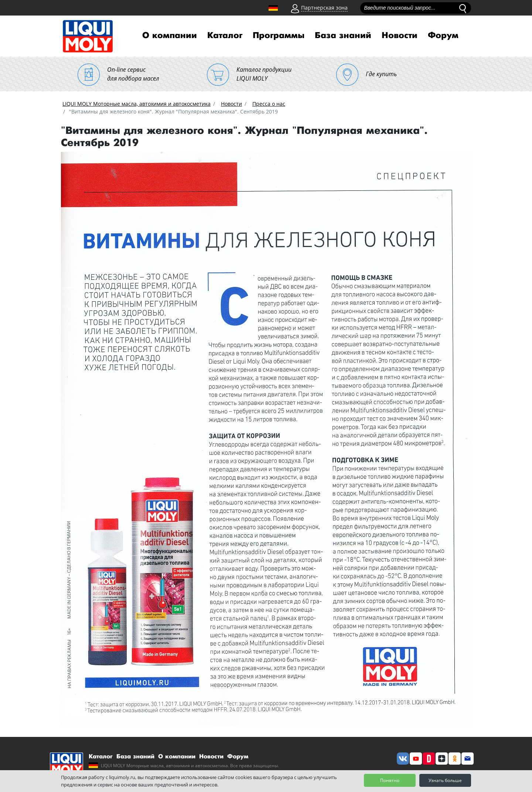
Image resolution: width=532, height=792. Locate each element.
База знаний (343, 35)
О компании (170, 35)
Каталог (225, 35)
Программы (279, 35)
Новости (400, 35)
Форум (443, 35)
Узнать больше (445, 780)
